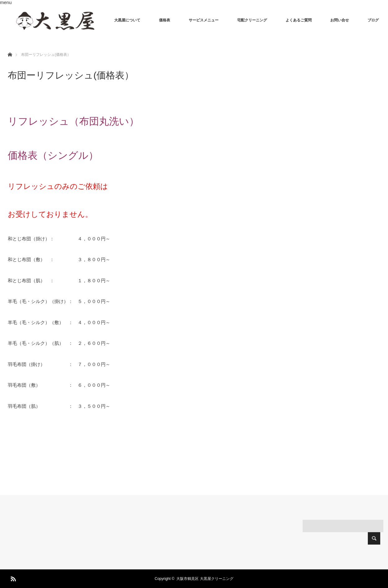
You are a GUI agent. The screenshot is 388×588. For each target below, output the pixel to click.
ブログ (373, 20)
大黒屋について (127, 20)
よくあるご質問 (299, 20)
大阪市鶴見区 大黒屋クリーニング (205, 579)
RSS (12, 578)
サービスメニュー (204, 20)
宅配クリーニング (252, 20)
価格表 (165, 20)
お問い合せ (340, 20)
